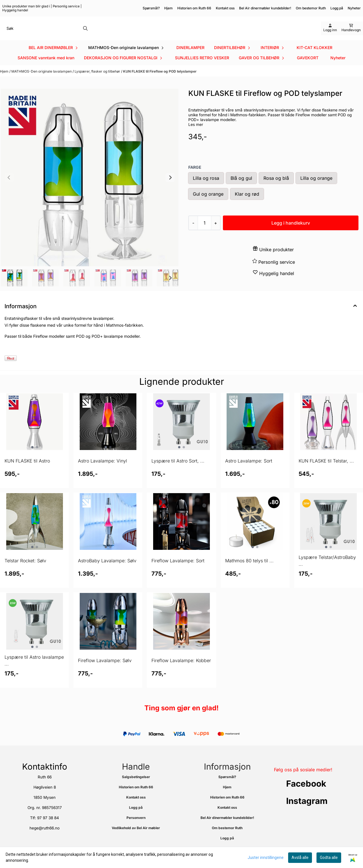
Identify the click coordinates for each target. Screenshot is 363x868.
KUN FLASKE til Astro (27, 470)
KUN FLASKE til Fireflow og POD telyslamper (160, 80)
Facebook (306, 792)
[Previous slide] (9, 186)
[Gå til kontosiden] (330, 33)
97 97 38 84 (48, 827)
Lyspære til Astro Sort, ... (178, 470)
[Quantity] (204, 232)
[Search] (85, 33)
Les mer (196, 133)
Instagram (307, 810)
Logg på (337, 8)
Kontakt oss (225, 8)
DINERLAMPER (190, 56)
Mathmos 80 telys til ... (249, 569)
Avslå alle (300, 858)
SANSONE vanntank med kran (46, 66)
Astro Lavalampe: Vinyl (103, 470)
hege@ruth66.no (45, 837)
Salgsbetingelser (136, 786)
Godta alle (329, 858)
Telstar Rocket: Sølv (25, 569)
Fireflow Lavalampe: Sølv (105, 669)
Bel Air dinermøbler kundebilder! (265, 8)
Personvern (136, 826)
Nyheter (338, 66)
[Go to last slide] (9, 287)
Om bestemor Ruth (311, 8)
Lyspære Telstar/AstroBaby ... (327, 569)
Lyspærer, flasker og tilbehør (98, 80)
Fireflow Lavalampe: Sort (178, 569)
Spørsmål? (151, 8)
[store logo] (183, 33)
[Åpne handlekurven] (351, 33)
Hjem (168, 8)
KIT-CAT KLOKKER (315, 56)
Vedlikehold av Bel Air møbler (136, 837)
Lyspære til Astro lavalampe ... (34, 669)
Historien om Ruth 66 (194, 8)
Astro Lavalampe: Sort (249, 470)
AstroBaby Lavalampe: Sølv (107, 569)
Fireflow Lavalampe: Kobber (181, 669)
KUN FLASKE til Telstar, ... (326, 470)
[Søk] (47, 33)
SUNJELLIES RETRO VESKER (202, 66)
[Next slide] (170, 186)
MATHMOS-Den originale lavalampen (42, 80)
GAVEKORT (308, 66)
